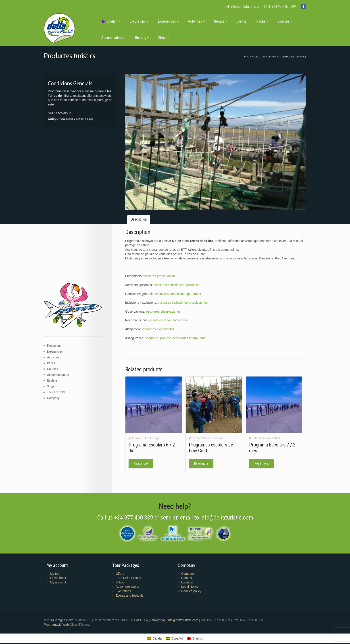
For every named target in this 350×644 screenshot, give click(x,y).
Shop (166, 38)
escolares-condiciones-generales (180, 290)
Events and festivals (131, 590)
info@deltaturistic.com (240, 7)
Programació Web (61, 619)
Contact (186, 572)
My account (62, 577)
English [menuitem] (198, 633)
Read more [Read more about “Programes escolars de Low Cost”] (201, 458)
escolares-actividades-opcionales (178, 281)
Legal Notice (190, 581)
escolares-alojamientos (160, 325)
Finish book (62, 572)
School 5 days (88, 119)
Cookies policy (191, 585)
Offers (122, 568)
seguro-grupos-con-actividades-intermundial (177, 334)
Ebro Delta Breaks (130, 572)
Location (187, 577)
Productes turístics (261, 56)
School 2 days (152, 432)
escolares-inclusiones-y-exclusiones (184, 299)
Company (57, 392)
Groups (223, 21)
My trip (58, 568)
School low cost (212, 432)
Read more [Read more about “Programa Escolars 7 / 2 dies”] (259, 458)
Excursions (141, 21)
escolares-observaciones (165, 307)
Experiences (171, 21)
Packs (265, 21)
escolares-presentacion (160, 272)
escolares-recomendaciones (170, 316)
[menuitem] (113, 21)
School (74, 119)
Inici (243, 56)
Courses (287, 21)
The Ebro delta (60, 386)
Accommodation (116, 38)
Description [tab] (140, 215)
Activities (199, 21)
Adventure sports (129, 581)
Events (244, 21)
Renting (144, 38)
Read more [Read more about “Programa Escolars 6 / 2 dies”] (142, 458)
